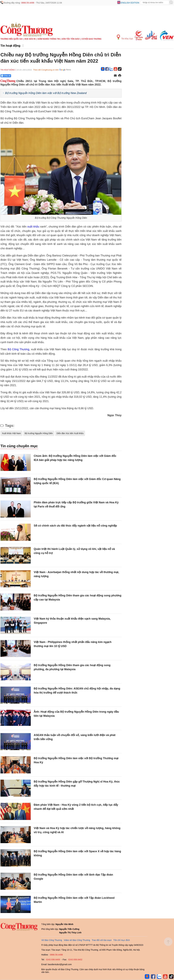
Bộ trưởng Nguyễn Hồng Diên (39, 433)
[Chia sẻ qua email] (115, 76)
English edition (130, 3)
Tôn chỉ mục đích (122, 940)
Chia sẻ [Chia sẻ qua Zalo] (6, 76)
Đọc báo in (30, 39)
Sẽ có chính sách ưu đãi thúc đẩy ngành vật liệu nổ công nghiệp (75, 526)
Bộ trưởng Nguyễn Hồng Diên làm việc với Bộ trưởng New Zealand (46, 93)
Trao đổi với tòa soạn (102, 940)
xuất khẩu (33, 227)
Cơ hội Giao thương (91, 39)
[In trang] (120, 76)
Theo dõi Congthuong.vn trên (46, 70)
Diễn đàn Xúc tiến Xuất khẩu (70, 433)
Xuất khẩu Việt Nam (11, 433)
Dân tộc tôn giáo (71, 39)
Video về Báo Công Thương (77, 940)
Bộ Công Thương (19, 349)
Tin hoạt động (10, 46)
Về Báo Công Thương (52, 940)
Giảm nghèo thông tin (49, 39)
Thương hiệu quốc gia (12, 39)
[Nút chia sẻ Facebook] (24, 76)
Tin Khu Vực (125, 37)
